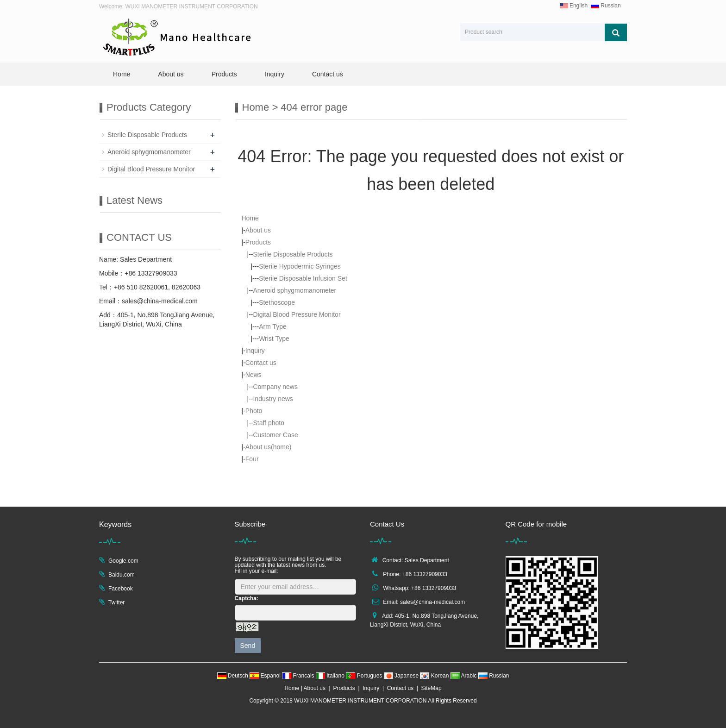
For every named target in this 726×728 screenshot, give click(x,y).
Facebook (121, 589)
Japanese (402, 676)
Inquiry (275, 74)
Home (122, 74)
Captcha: (247, 598)
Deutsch (234, 676)
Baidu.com (122, 575)
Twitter (116, 602)
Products (224, 74)
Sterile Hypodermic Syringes (300, 266)
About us (171, 74)
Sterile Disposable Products (293, 254)
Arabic (464, 676)
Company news (275, 387)
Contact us (328, 74)
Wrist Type (274, 339)
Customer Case (275, 435)
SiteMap (432, 688)
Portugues (365, 676)
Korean (435, 676)
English (574, 6)
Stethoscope (277, 302)
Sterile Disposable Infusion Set (303, 278)
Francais (299, 676)
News (253, 375)
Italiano (331, 676)
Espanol (266, 676)
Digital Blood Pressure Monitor (297, 314)
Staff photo (268, 423)
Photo (254, 411)
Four (252, 459)
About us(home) (269, 447)
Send (248, 646)
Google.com (123, 561)
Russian (606, 6)
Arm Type (273, 326)
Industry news (273, 399)
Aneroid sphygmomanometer (294, 290)
